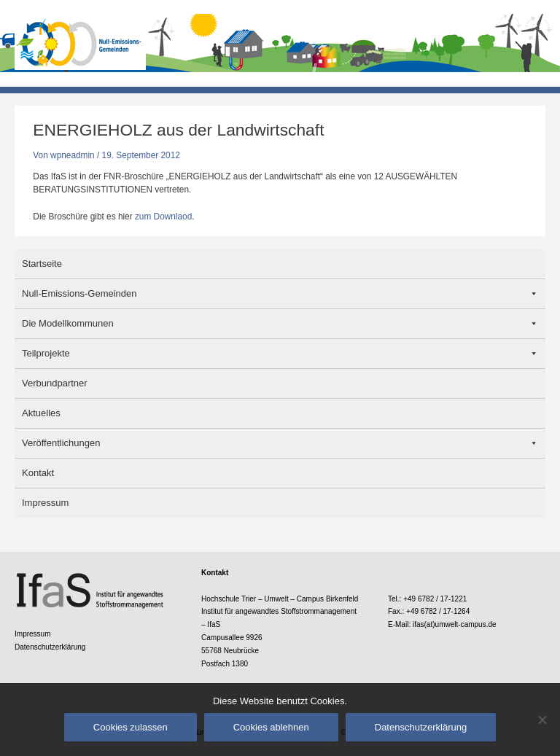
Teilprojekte (46, 353)
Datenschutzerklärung (50, 647)
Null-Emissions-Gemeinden (79, 293)
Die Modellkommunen (68, 323)
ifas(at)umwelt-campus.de (455, 624)
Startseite (42, 264)
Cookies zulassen (131, 727)
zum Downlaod (163, 217)
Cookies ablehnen (271, 727)
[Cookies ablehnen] (542, 720)
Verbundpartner (55, 383)
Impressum (45, 503)
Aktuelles (41, 413)
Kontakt (38, 473)
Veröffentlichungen (61, 443)
